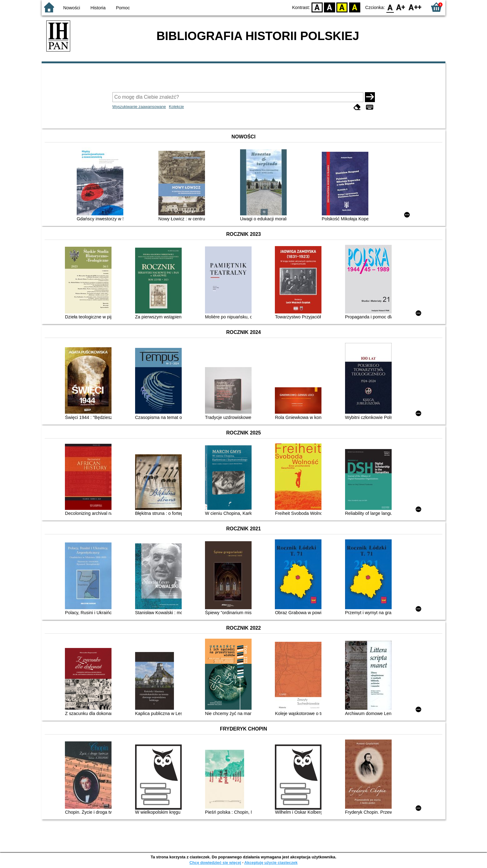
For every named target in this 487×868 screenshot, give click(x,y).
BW (330, 7)
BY (355, 7)
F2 (415, 7)
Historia (98, 8)
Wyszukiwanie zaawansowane (139, 107)
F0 (390, 7)
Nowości (72, 8)
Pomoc (123, 8)
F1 (401, 7)
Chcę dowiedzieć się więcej (215, 863)
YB (342, 7)
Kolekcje (176, 107)
